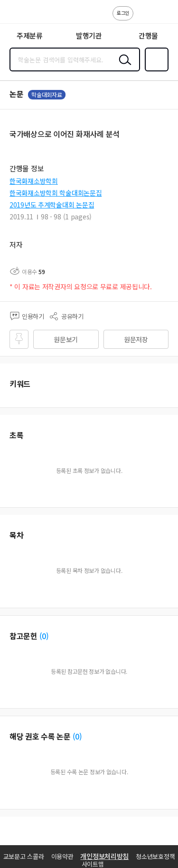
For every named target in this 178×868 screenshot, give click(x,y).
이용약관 (62, 856)
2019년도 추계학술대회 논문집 (52, 205)
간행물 (148, 35)
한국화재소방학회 (34, 181)
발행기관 (89, 35)
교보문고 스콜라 (24, 856)
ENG (163, 18)
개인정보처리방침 (104, 856)
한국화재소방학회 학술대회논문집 (56, 193)
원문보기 (66, 339)
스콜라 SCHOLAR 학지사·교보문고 (29, 15)
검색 (123, 67)
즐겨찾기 (155, 70)
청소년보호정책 (155, 856)
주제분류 (30, 35)
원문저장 (136, 339)
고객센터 (143, 18)
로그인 (123, 13)
